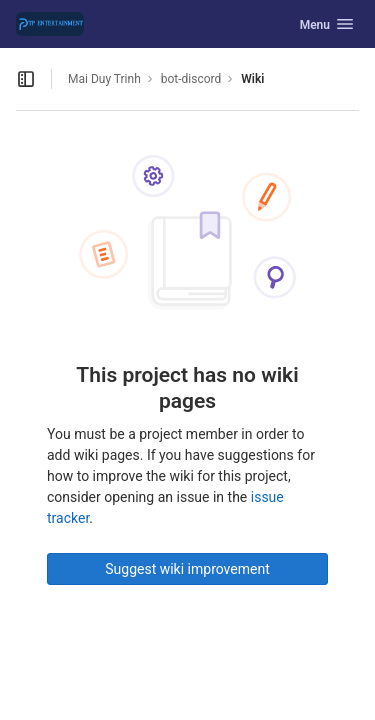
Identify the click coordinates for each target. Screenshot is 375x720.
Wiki (252, 79)
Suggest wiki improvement (187, 569)
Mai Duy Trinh (104, 79)
